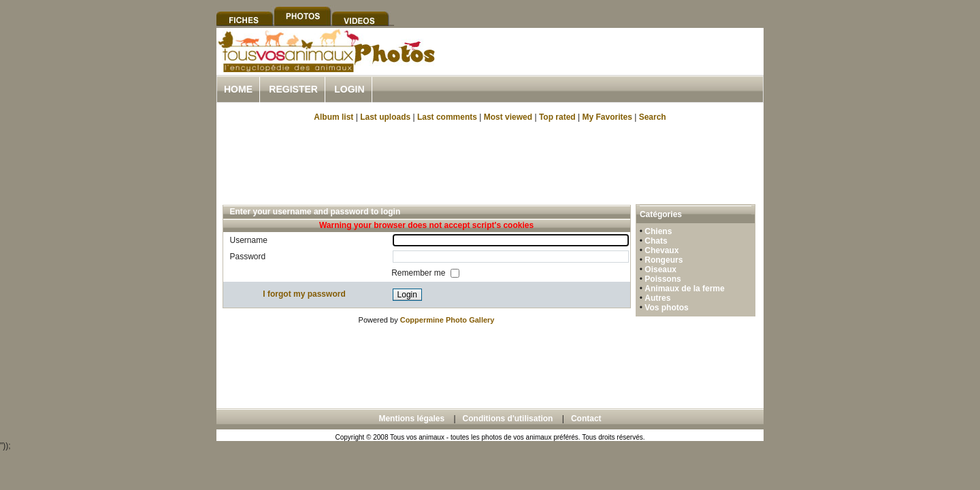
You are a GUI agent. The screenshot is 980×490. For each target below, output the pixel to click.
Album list (333, 117)
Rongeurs (664, 260)
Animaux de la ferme (684, 289)
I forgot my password (304, 294)
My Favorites (607, 117)
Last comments (447, 117)
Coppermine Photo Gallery (447, 320)
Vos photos (666, 308)
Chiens (658, 231)
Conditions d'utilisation (508, 419)
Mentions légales (411, 419)
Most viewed (508, 117)
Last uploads (385, 117)
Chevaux (661, 250)
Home (238, 89)
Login (349, 89)
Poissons (663, 279)
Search (653, 117)
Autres (657, 298)
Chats (656, 241)
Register (293, 89)
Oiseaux (660, 269)
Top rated (557, 117)
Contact (586, 419)
